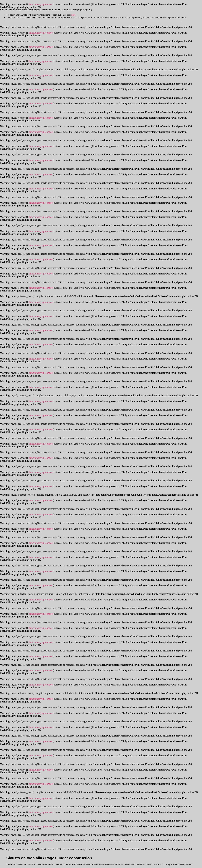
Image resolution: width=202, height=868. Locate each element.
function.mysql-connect (41, 4)
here (73, 15)
